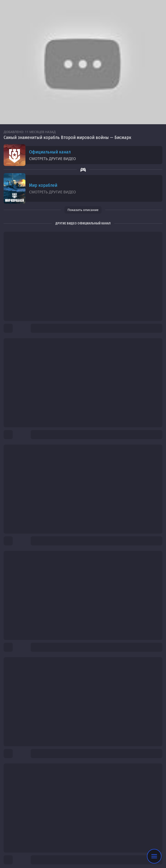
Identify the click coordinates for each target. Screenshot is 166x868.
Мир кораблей (43, 185)
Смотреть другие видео (52, 159)
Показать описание (83, 210)
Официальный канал (50, 152)
